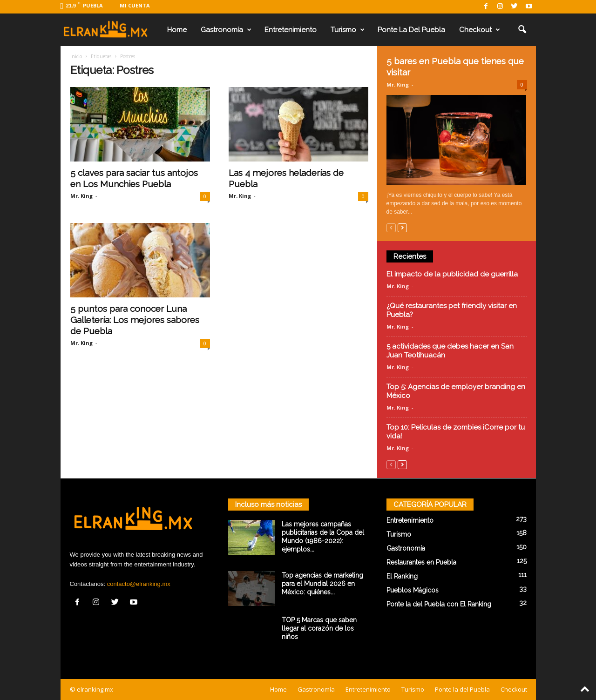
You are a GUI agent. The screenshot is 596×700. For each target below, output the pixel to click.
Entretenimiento (291, 30)
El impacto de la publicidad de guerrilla (452, 274)
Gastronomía (226, 30)
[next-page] (402, 227)
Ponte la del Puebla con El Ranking (439, 604)
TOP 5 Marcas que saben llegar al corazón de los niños (319, 628)
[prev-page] (391, 227)
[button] (522, 30)
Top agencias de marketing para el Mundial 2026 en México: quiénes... (322, 584)
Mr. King (81, 196)
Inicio (76, 56)
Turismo (348, 30)
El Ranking (402, 576)
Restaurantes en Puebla (421, 562)
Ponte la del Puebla (411, 30)
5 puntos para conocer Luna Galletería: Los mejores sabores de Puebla (135, 320)
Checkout (480, 30)
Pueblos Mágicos (413, 590)
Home (177, 30)
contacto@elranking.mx (139, 584)
